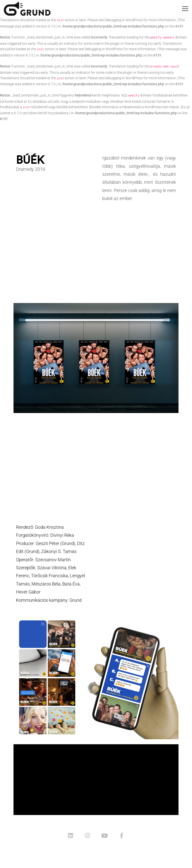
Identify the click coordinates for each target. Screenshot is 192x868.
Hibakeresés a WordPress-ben (145, 107)
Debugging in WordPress (124, 20)
